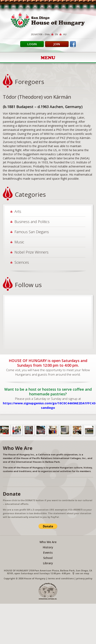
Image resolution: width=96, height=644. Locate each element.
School (48, 558)
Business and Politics (32, 222)
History (48, 547)
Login (32, 44)
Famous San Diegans (32, 232)
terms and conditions (61, 578)
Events (48, 553)
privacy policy (84, 578)
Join (57, 44)
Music (19, 242)
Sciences (22, 262)
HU (65, 34)
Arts (18, 211)
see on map (82, 573)
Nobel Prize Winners (31, 252)
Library (48, 563)
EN (56, 34)
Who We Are (48, 542)
